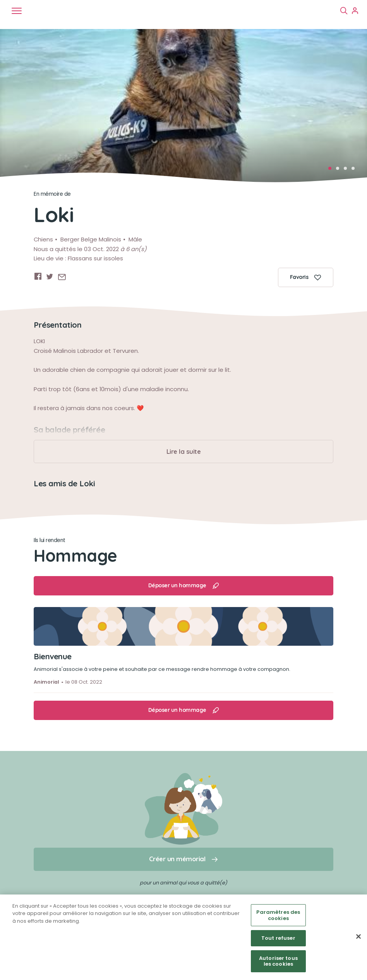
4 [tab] (355, 171)
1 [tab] (332, 171)
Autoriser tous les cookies (278, 961)
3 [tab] (348, 171)
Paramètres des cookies (278, 915)
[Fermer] (358, 937)
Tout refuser (278, 938)
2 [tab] (340, 171)
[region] (183, 937)
